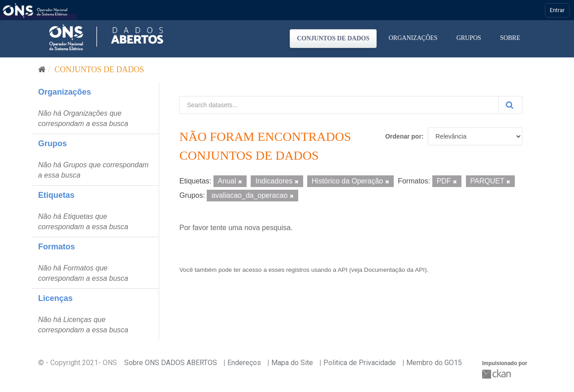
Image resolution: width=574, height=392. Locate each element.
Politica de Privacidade (360, 363)
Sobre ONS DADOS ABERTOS (171, 363)
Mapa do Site (292, 363)
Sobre (510, 38)
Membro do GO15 (434, 363)
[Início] (42, 70)
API (343, 270)
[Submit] (510, 105)
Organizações (413, 38)
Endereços (244, 363)
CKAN (497, 374)
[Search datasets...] (339, 105)
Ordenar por (403, 136)
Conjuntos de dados (333, 38)
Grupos (469, 38)
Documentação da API (394, 270)
